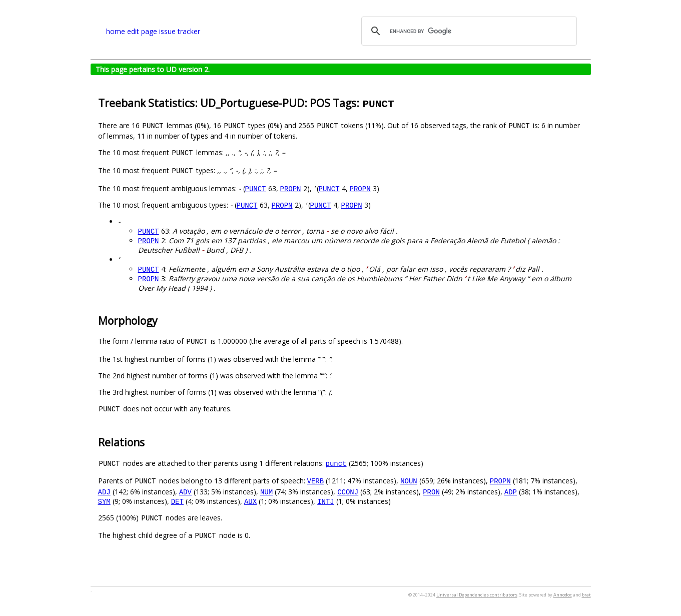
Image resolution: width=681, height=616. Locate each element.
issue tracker (180, 31)
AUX (250, 501)
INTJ (326, 501)
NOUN (409, 481)
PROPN (291, 188)
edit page (142, 31)
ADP (511, 492)
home (116, 31)
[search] (468, 31)
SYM (104, 501)
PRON (431, 492)
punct (336, 463)
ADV (185, 492)
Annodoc (563, 595)
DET (177, 501)
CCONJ (348, 492)
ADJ (104, 492)
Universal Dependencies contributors (477, 595)
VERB (316, 481)
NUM (266, 492)
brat (586, 595)
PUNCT (256, 188)
